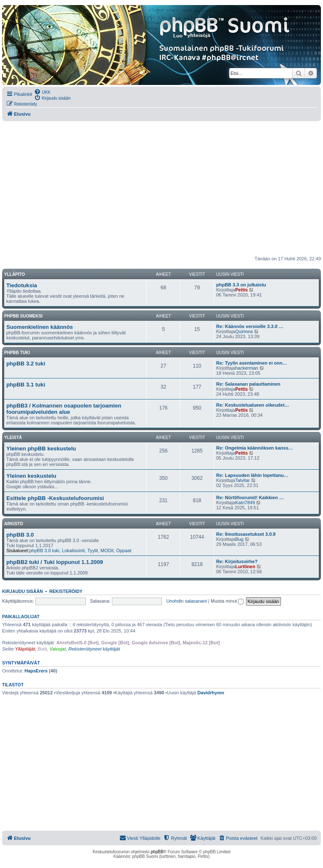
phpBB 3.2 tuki (26, 364)
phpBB (157, 852)
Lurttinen (245, 566)
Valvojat (58, 649)
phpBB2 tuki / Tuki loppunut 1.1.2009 (55, 562)
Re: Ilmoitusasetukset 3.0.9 (246, 534)
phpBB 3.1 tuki (26, 385)
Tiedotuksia (22, 285)
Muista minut (227, 601)
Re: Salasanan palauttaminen (248, 384)
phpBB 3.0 (20, 535)
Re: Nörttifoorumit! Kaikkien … (250, 498)
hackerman (246, 368)
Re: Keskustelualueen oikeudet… (253, 405)
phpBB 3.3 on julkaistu (241, 285)
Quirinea (244, 331)
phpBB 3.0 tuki (44, 550)
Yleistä (13, 438)
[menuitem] (42, 92)
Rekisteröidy (66, 591)
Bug (239, 539)
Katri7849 (245, 503)
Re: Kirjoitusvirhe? (237, 561)
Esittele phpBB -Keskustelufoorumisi (55, 498)
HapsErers (36, 671)
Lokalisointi (73, 550)
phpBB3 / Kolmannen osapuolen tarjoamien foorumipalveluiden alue (64, 409)
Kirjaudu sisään (23, 591)
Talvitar (242, 480)
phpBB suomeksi (23, 316)
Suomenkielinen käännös (40, 327)
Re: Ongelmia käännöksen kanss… (255, 448)
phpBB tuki (17, 353)
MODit (107, 550)
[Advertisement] (161, 188)
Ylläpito (15, 274)
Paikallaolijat (21, 617)
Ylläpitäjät (25, 649)
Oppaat (124, 550)
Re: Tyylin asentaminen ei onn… (252, 363)
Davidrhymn (211, 693)
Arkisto (14, 524)
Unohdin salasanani (187, 601)
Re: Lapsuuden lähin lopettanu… (252, 475)
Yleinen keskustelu (31, 476)
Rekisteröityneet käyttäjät (94, 649)
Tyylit (93, 550)
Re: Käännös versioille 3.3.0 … (250, 326)
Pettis (241, 290)
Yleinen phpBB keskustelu (41, 449)
